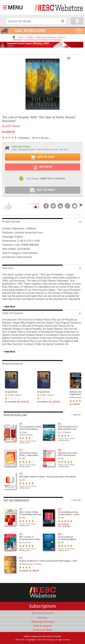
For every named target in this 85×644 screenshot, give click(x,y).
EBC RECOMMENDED (16, 501)
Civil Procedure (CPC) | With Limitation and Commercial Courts (68, 428)
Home (21, 37)
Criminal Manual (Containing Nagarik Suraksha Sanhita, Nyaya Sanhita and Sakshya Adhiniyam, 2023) (69, 538)
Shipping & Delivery (43, 622)
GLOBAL (29, 37)
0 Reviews (23, 138)
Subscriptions (42, 606)
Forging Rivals (11, 392)
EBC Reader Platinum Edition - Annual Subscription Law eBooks (48, 477)
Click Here (63, 149)
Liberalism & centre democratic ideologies (43, 40)
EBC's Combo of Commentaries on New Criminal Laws (30, 538)
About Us (36, 613)
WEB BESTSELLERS (15, 415)
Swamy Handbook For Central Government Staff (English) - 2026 (48, 561)
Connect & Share (42, 630)
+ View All (76, 415)
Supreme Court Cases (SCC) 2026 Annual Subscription (68, 454)
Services (43, 618)
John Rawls (13, 126)
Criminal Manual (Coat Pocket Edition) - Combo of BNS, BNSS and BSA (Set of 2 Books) (69, 513)
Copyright (31, 640)
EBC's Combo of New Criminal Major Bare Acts (30, 513)
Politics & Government (45, 37)
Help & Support (42, 626)
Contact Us (48, 613)
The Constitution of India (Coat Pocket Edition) (30, 428)
